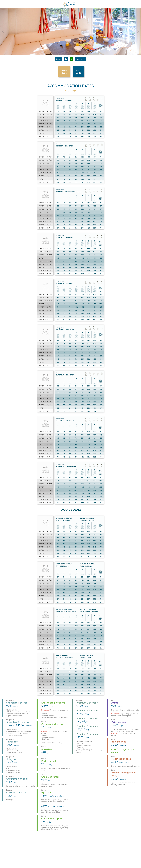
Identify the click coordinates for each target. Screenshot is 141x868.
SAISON (64, 71)
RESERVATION (81, 59)
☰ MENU (58, 59)
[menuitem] (58, 59)
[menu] (58, 59)
